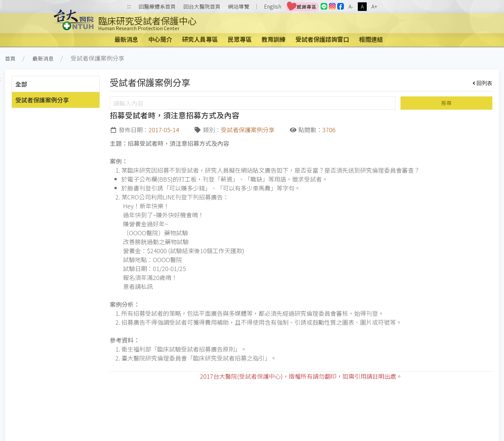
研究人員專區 (200, 39)
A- (351, 6)
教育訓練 (274, 39)
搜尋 (446, 103)
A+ (374, 6)
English (273, 6)
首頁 (10, 58)
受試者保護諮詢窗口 (322, 39)
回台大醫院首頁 (202, 7)
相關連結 (371, 39)
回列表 (483, 83)
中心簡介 (160, 39)
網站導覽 (239, 7)
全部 (21, 84)
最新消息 (126, 39)
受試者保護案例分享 (42, 100)
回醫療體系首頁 (157, 7)
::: (129, 7)
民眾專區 (240, 39)
